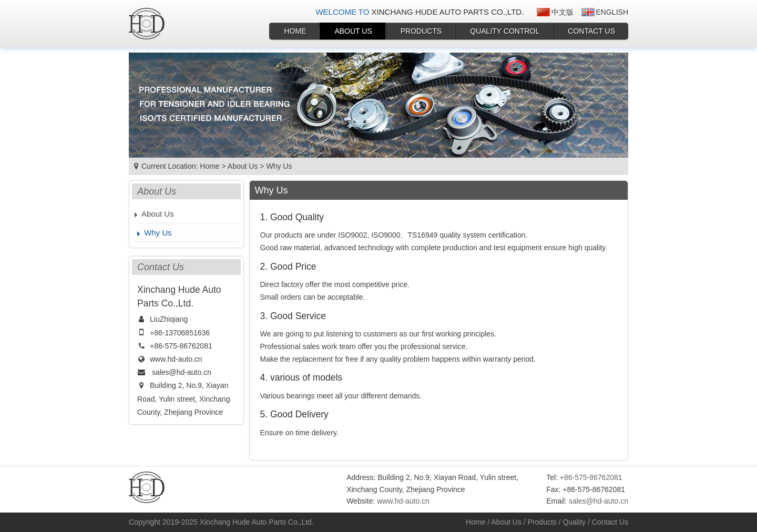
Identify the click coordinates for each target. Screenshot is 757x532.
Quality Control (505, 31)
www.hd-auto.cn (176, 359)
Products (421, 31)
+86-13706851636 (180, 333)
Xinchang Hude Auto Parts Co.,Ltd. (257, 522)
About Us (353, 31)
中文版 (562, 12)
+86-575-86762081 (181, 346)
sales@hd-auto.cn (182, 372)
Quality (575, 522)
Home (295, 31)
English (612, 12)
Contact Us (591, 31)
